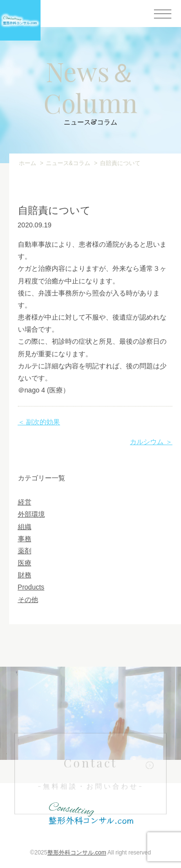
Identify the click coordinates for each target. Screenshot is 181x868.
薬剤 (25, 551)
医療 (25, 563)
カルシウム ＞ (151, 442)
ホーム (28, 163)
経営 (25, 502)
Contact (91, 786)
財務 (25, 575)
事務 (25, 539)
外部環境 (31, 514)
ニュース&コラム (68, 163)
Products (31, 587)
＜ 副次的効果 (39, 422)
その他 (28, 600)
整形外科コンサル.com (77, 853)
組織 (25, 527)
